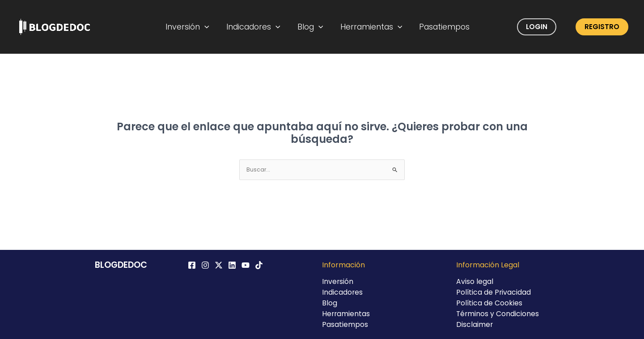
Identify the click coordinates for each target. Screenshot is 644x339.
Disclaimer (475, 324)
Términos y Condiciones (498, 314)
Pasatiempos (440, 27)
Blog (311, 27)
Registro (602, 27)
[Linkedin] (232, 265)
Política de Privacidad (494, 292)
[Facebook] (192, 265)
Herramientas (369, 27)
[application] (210, 27)
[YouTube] (246, 265)
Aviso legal (475, 281)
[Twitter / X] (219, 265)
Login (537, 27)
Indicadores (256, 27)
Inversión (193, 27)
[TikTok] (259, 265)
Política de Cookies (489, 303)
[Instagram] (205, 265)
